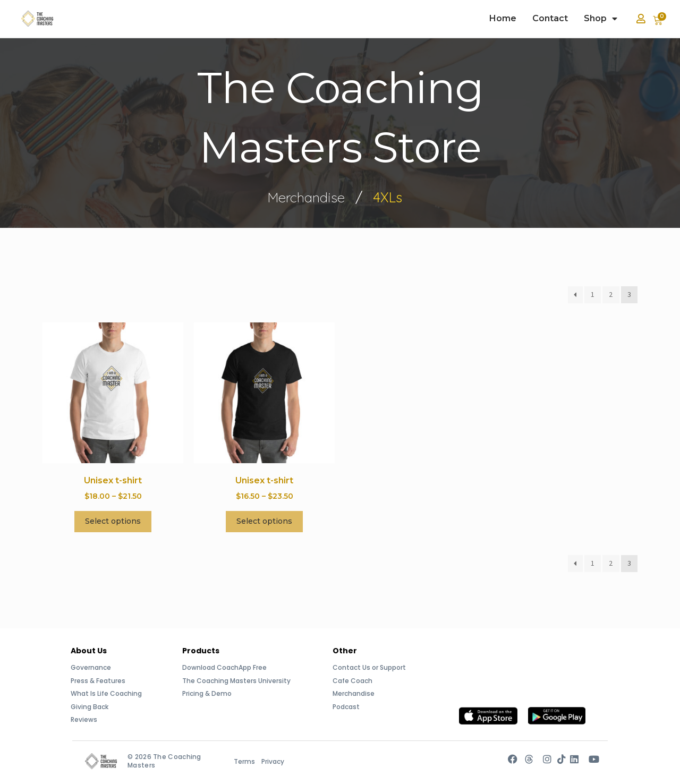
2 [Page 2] (611, 294)
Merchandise (306, 197)
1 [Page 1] (593, 294)
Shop (601, 19)
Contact (550, 18)
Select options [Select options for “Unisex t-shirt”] (113, 521)
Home (503, 18)
